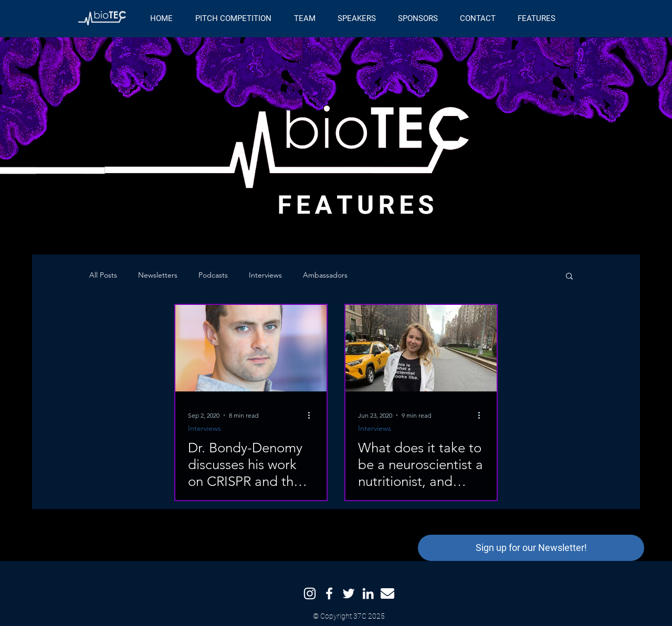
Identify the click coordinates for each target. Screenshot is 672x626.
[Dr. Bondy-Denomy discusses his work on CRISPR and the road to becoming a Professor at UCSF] (251, 348)
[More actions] (312, 415)
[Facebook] (329, 593)
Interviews (265, 275)
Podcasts (213, 275)
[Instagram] (310, 593)
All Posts (103, 275)
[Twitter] (349, 593)
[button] (569, 277)
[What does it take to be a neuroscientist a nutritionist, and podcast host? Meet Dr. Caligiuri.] (421, 348)
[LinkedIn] (368, 593)
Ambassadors (325, 275)
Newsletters (158, 275)
